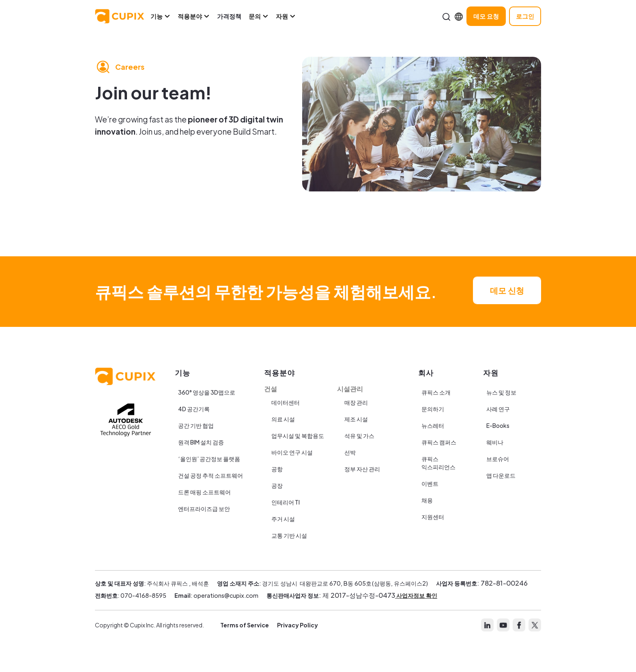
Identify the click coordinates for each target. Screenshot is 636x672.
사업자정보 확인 (416, 595)
